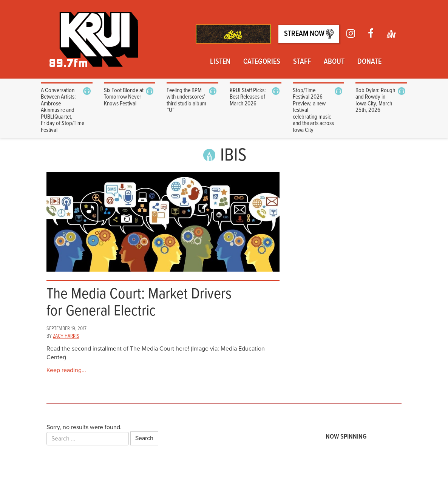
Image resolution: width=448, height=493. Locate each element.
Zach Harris (66, 336)
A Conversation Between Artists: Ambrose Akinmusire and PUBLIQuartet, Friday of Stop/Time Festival (63, 110)
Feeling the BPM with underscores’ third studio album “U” (186, 100)
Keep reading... (66, 370)
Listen (220, 62)
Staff (302, 62)
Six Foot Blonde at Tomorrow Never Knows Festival (124, 97)
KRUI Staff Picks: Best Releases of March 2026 (248, 97)
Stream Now (309, 34)
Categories (262, 62)
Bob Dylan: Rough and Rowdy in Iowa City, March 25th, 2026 (375, 100)
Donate (369, 62)
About (334, 62)
